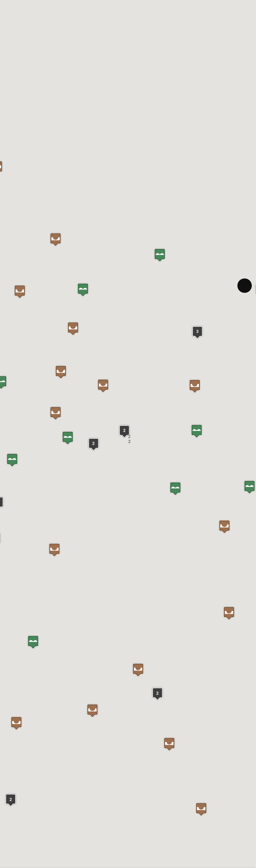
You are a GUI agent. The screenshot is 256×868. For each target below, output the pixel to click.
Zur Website (21, 632)
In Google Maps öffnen (56, 632)
